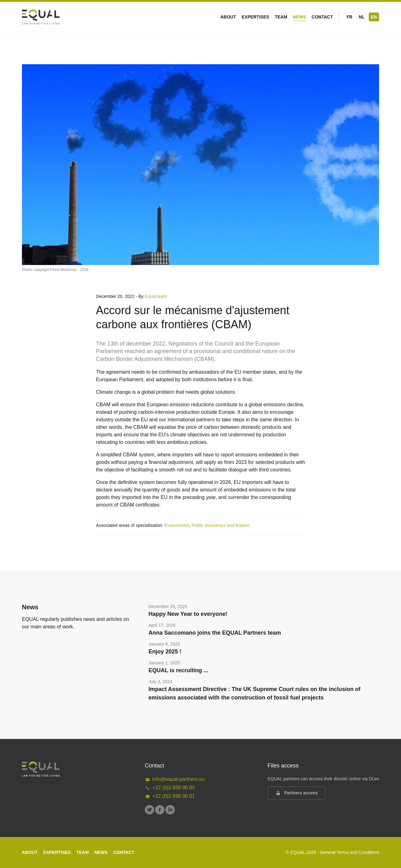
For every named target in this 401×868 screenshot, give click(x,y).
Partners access (297, 793)
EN (374, 17)
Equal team (156, 296)
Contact (322, 17)
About (228, 17)
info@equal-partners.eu (175, 779)
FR (349, 17)
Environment (177, 525)
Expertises (255, 17)
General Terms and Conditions (349, 852)
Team (281, 17)
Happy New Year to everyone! (188, 614)
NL (362, 17)
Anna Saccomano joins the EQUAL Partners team (215, 633)
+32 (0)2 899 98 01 (170, 796)
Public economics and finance (220, 525)
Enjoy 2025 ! (165, 652)
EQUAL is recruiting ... (178, 670)
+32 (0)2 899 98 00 (170, 788)
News (299, 17)
